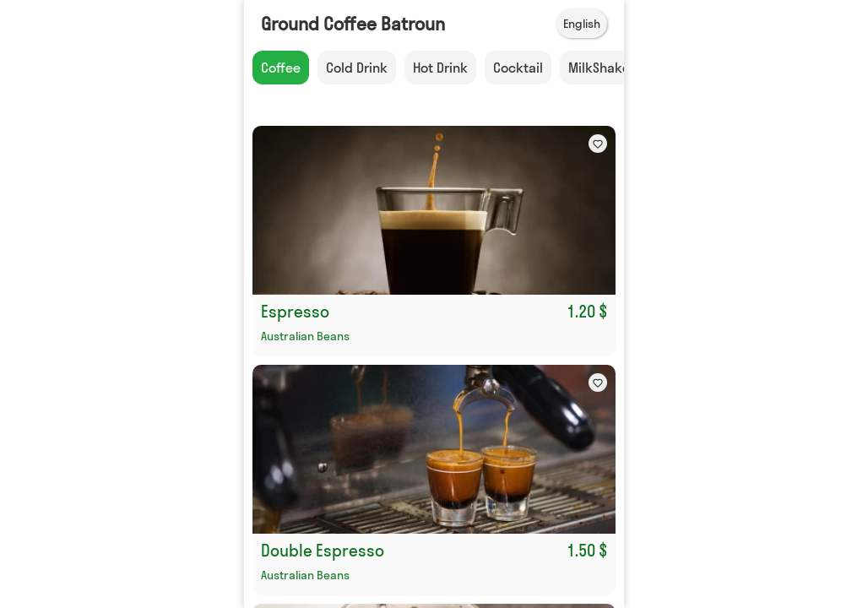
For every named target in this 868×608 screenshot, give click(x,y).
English (582, 24)
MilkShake (599, 68)
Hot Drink (440, 68)
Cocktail (518, 68)
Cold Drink (357, 68)
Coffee (281, 68)
